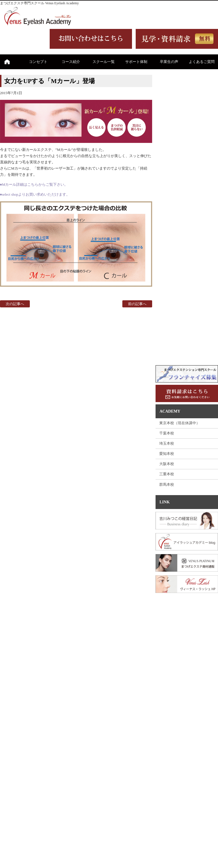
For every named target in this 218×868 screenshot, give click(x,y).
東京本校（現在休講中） (180, 423)
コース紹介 (71, 62)
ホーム (7, 62)
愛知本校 (167, 454)
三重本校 (167, 474)
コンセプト (38, 62)
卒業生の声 (169, 62)
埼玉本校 (167, 443)
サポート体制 (136, 62)
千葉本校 (167, 433)
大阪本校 (167, 464)
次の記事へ (15, 304)
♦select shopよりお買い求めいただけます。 (35, 194)
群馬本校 (167, 484)
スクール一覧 (104, 62)
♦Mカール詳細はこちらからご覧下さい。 (34, 184)
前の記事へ (137, 304)
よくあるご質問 (202, 62)
